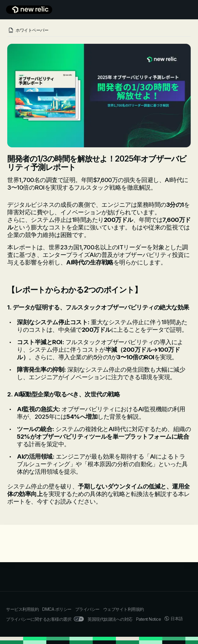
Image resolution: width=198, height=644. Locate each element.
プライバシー (87, 609)
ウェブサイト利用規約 (124, 609)
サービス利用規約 (22, 609)
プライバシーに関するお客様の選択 (45, 619)
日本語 (174, 618)
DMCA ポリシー (57, 609)
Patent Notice (149, 619)
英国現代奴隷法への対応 (110, 619)
